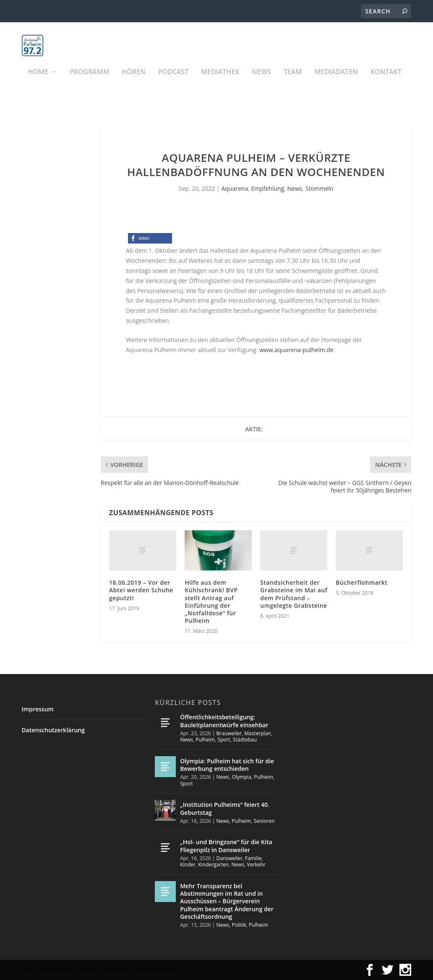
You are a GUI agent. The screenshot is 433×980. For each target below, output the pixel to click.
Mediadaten (336, 82)
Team (293, 82)
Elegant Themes (83, 970)
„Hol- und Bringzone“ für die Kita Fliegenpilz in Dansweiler (226, 846)
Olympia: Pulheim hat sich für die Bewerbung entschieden (227, 765)
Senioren (264, 821)
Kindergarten (213, 865)
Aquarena (235, 188)
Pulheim (205, 740)
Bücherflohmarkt (361, 583)
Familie (253, 858)
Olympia (242, 777)
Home (38, 82)
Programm (90, 82)
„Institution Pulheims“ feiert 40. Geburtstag (225, 809)
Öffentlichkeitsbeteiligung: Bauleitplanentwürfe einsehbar (224, 721)
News (262, 82)
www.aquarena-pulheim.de (296, 350)
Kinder (188, 865)
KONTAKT (386, 82)
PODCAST (173, 82)
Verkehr (256, 865)
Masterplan (258, 733)
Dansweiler (230, 858)
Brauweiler (229, 733)
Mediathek (220, 82)
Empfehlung (267, 188)
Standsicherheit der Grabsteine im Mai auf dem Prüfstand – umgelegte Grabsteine (294, 594)
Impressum (38, 709)
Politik (239, 925)
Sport (224, 740)
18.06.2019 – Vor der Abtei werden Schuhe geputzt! (141, 590)
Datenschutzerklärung (53, 730)
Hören (133, 82)
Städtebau (245, 740)
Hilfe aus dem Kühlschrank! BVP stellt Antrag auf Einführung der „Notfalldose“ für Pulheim (211, 602)
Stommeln (320, 188)
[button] (150, 239)
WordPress (167, 970)
